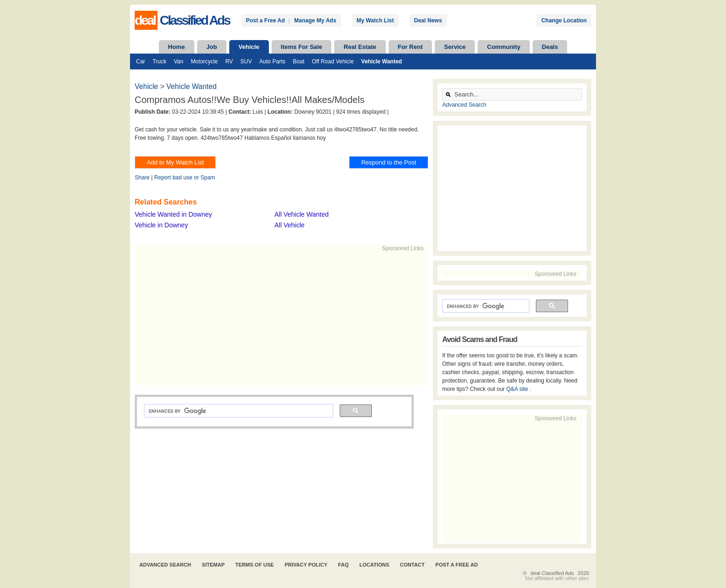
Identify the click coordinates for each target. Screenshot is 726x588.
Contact (412, 565)
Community (504, 47)
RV (229, 62)
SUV (246, 62)
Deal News (428, 21)
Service (455, 47)
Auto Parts (273, 62)
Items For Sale (302, 47)
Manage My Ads (315, 21)
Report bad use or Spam (185, 178)
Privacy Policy (306, 565)
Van (178, 62)
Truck (159, 62)
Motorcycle (204, 62)
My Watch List (375, 21)
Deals (550, 47)
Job (212, 47)
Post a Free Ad (266, 21)
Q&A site (518, 389)
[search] (238, 411)
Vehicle (249, 47)
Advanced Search (464, 105)
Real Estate (360, 47)
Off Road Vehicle (333, 62)
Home (177, 47)
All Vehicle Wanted (301, 214)
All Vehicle (290, 225)
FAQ (344, 565)
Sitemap (213, 565)
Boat (299, 62)
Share (142, 178)
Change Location (564, 21)
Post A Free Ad (456, 565)
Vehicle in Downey (161, 225)
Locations (374, 565)
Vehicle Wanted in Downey (173, 214)
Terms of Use (255, 565)
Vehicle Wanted (382, 62)
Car (140, 62)
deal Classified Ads (552, 573)
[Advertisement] (277, 318)
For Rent (410, 47)
